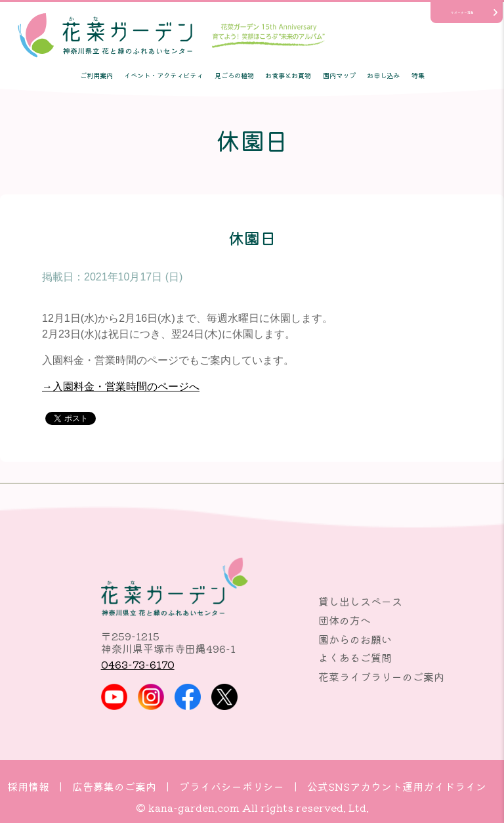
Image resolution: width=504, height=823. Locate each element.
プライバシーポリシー (232, 786)
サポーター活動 (462, 12)
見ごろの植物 (234, 75)
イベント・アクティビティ (163, 75)
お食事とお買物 (288, 75)
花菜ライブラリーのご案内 (381, 677)
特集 (418, 75)
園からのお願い (355, 639)
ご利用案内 (96, 75)
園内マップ (339, 75)
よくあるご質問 (355, 657)
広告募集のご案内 (114, 786)
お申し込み (383, 75)
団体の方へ (345, 620)
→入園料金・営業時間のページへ (121, 387)
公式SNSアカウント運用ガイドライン (397, 786)
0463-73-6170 (138, 664)
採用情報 (28, 786)
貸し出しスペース (360, 601)
